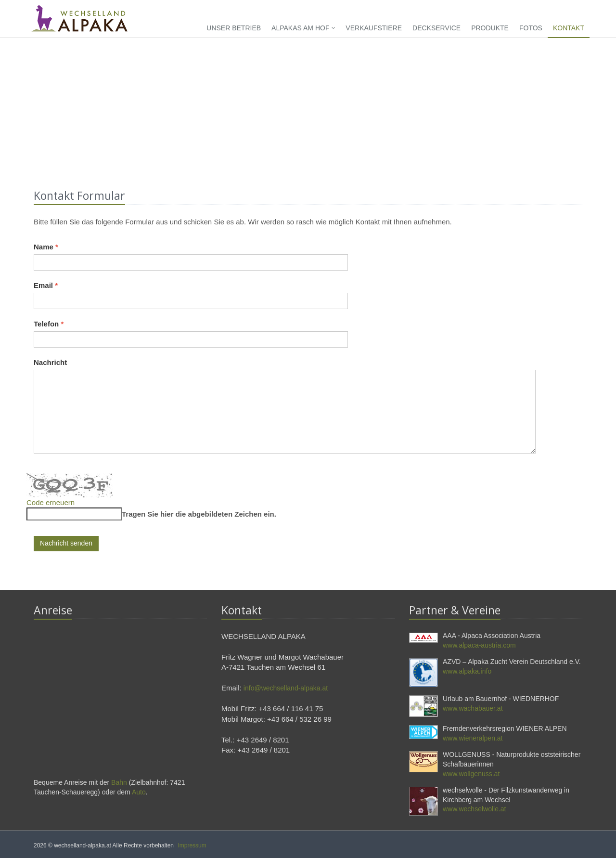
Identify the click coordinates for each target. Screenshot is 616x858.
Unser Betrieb (234, 28)
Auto (139, 792)
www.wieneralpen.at (473, 738)
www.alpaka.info (467, 671)
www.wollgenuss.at (471, 774)
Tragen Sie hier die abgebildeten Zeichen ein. (199, 514)
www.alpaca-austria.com (479, 645)
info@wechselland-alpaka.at (286, 688)
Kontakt (569, 28)
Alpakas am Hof (303, 28)
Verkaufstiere (374, 28)
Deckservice (436, 28)
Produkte (490, 28)
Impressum (192, 845)
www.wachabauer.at (473, 708)
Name (46, 247)
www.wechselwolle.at (475, 809)
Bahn (119, 782)
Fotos (531, 28)
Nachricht (50, 362)
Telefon (49, 324)
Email (46, 285)
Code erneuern (51, 502)
